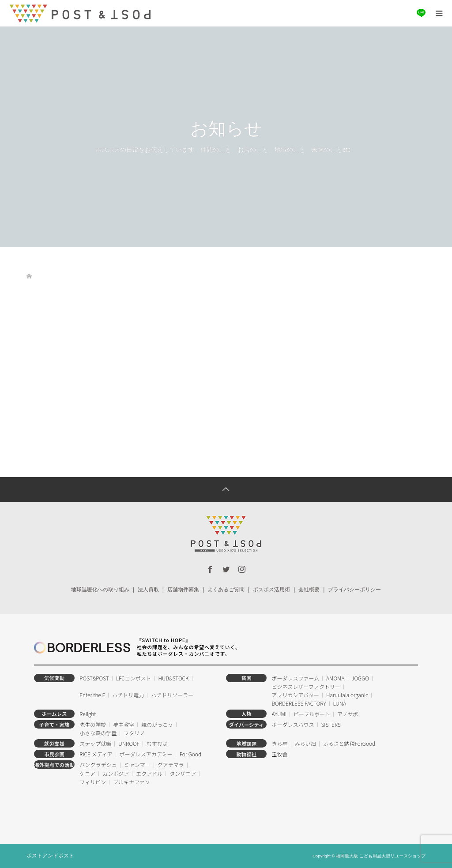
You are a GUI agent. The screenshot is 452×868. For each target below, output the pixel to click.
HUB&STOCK (174, 678)
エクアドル (149, 773)
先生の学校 (93, 724)
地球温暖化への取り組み (100, 590)
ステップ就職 (95, 743)
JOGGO (360, 678)
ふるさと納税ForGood (349, 743)
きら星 (279, 743)
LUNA (339, 703)
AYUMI (279, 714)
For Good (190, 754)
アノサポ (348, 714)
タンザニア (183, 773)
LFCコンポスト (134, 678)
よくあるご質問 (226, 590)
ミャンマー (137, 765)
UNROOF (129, 743)
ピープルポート (312, 714)
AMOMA (335, 678)
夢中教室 (124, 724)
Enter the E (92, 695)
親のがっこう (157, 724)
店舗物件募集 (183, 590)
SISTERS (331, 724)
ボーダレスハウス (293, 724)
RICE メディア (96, 754)
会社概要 (309, 590)
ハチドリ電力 (128, 695)
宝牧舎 (279, 754)
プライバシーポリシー (354, 590)
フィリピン (93, 782)
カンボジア (116, 773)
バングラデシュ (98, 765)
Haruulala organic (347, 695)
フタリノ (134, 733)
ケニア (87, 773)
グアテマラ (171, 765)
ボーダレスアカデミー (146, 754)
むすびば (157, 743)
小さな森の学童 (98, 733)
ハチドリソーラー (172, 695)
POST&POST (94, 678)
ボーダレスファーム (295, 678)
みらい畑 (305, 743)
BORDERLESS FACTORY (299, 703)
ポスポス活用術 (271, 590)
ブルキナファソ (132, 782)
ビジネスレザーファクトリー (306, 686)
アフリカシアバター (295, 695)
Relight (88, 714)
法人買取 (148, 590)
